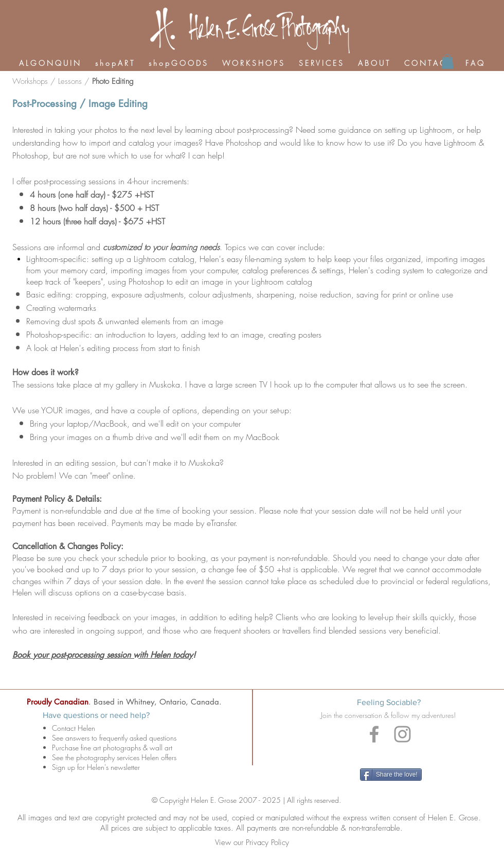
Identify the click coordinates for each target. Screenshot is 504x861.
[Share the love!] (391, 775)
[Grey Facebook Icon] (374, 734)
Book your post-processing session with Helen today (103, 655)
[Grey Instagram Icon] (402, 734)
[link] (447, 61)
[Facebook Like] (392, 755)
